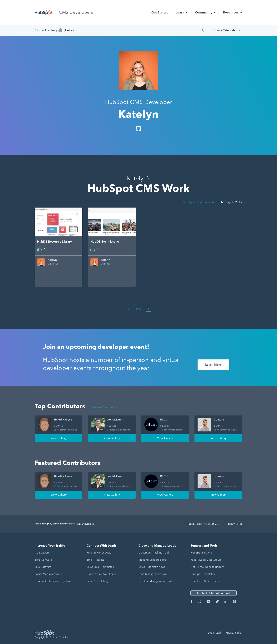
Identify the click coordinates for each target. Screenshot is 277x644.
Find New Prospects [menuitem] (99, 553)
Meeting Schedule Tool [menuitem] (153, 560)
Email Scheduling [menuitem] (97, 581)
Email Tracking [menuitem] (96, 560)
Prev (135, 309)
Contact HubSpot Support (213, 593)
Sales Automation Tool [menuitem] (152, 567)
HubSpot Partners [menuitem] (201, 553)
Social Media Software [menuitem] (48, 574)
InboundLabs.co (85, 524)
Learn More (213, 365)
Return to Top (234, 524)
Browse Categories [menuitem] (225, 30)
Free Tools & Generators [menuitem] (205, 581)
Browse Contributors (105, 407)
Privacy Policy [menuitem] (234, 633)
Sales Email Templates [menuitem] (100, 567)
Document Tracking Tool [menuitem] (154, 553)
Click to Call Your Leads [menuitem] (101, 574)
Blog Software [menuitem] (43, 560)
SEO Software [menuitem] (43, 567)
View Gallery (59, 438)
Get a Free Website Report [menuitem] (207, 567)
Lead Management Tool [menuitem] (153, 574)
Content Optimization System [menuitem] (53, 581)
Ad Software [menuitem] (42, 553)
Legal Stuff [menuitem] (214, 633)
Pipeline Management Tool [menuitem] (155, 581)
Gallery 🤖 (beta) (54, 30)
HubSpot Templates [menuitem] (203, 574)
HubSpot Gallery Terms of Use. (203, 524)
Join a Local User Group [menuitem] (206, 560)
